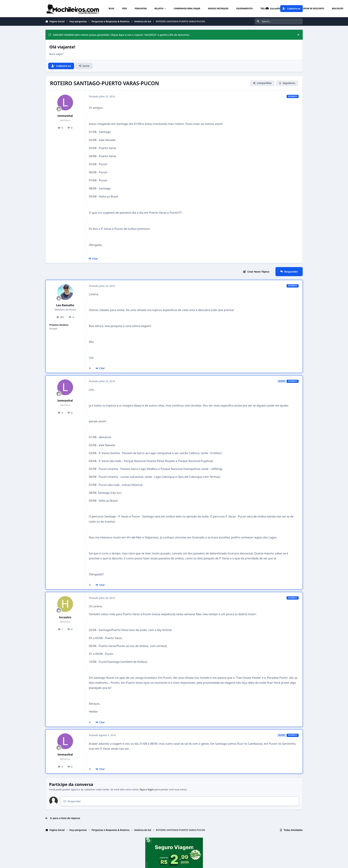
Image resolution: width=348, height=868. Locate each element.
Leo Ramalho (65, 305)
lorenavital (65, 116)
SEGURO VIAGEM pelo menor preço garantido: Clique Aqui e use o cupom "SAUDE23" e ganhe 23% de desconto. (119, 35)
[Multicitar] (90, 368)
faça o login (147, 789)
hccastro (65, 617)
